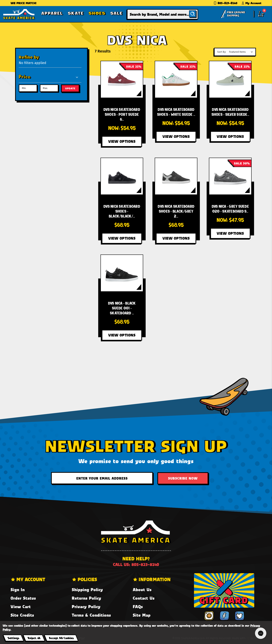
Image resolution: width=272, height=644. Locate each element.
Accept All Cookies (61, 638)
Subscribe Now (183, 478)
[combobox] (163, 14)
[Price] (49, 77)
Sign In (18, 590)
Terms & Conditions (91, 615)
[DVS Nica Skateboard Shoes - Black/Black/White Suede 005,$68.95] (122, 176)
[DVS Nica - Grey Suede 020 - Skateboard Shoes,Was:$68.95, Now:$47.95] (230, 176)
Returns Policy (87, 598)
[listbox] (242, 52)
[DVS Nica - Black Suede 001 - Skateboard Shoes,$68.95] (122, 273)
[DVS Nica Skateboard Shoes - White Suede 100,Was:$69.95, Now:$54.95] (176, 79)
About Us (142, 590)
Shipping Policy (87, 590)
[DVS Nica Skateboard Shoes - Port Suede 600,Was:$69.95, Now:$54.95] (122, 79)
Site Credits (22, 615)
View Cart (21, 607)
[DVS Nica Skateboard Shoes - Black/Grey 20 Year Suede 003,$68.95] (176, 176)
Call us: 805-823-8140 (136, 564)
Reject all (34, 638)
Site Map (142, 615)
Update (70, 88)
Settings (13, 638)
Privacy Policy (86, 607)
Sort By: (222, 52)
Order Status (23, 598)
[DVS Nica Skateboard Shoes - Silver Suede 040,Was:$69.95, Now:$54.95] (230, 79)
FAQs (138, 607)
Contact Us (144, 598)
